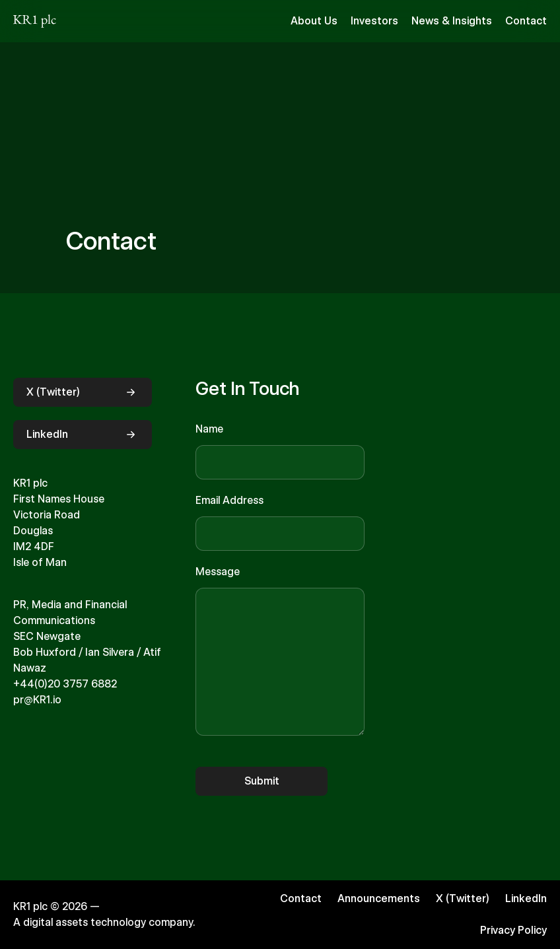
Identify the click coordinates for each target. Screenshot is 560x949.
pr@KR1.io (37, 700)
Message (218, 572)
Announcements (379, 898)
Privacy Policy (513, 930)
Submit (262, 781)
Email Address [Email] (229, 500)
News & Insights (452, 21)
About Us (314, 21)
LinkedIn (83, 435)
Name (209, 429)
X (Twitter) (83, 392)
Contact (526, 21)
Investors (374, 21)
